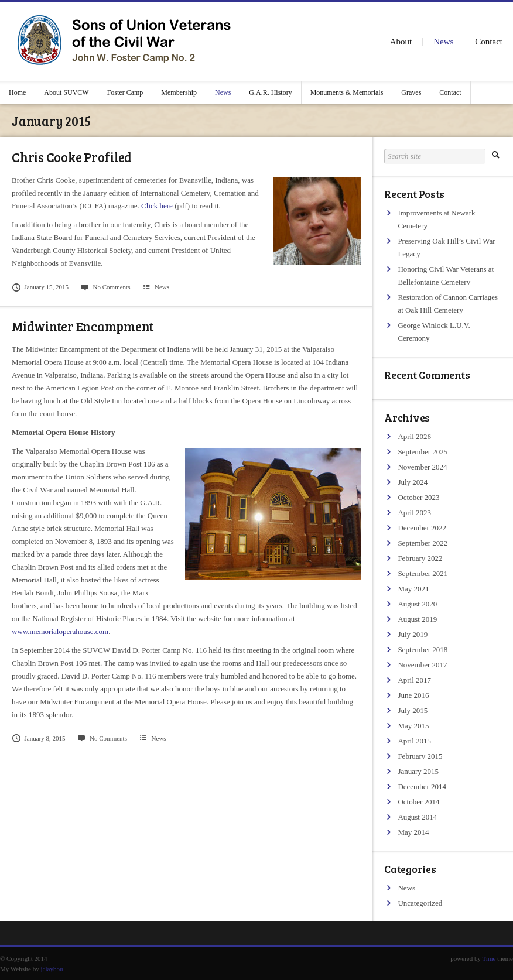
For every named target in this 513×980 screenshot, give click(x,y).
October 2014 (418, 802)
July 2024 (413, 482)
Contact (489, 42)
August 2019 (417, 619)
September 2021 (423, 573)
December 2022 (422, 528)
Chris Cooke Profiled (72, 157)
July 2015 (413, 710)
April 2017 (414, 680)
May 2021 (413, 589)
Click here (157, 206)
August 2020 (417, 604)
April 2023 (414, 513)
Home (17, 92)
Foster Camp (125, 92)
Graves (411, 92)
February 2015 (420, 756)
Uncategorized (420, 903)
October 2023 (418, 497)
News (443, 42)
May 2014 (413, 832)
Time (489, 958)
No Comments (105, 287)
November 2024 (422, 467)
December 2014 (422, 787)
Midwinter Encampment (83, 326)
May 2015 (413, 726)
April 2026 (414, 436)
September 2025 (423, 452)
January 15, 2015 (40, 287)
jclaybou (52, 969)
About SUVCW (66, 92)
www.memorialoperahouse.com (60, 631)
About (401, 42)
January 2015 (418, 771)
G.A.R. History (270, 92)
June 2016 (413, 695)
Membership (179, 92)
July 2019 (413, 634)
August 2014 (417, 817)
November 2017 (422, 665)
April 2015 (414, 741)
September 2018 (423, 650)
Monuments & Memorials (347, 92)
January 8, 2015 (39, 738)
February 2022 (420, 558)
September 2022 (423, 543)
